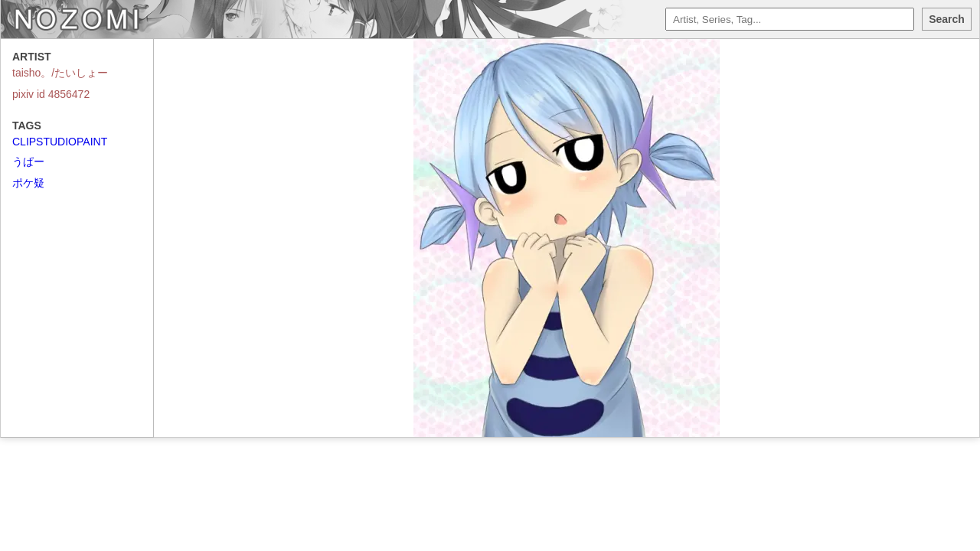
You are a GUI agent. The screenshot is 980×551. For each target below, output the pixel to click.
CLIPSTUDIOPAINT (60, 142)
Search (947, 19)
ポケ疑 (28, 183)
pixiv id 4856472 (51, 94)
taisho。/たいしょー (60, 73)
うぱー (28, 161)
